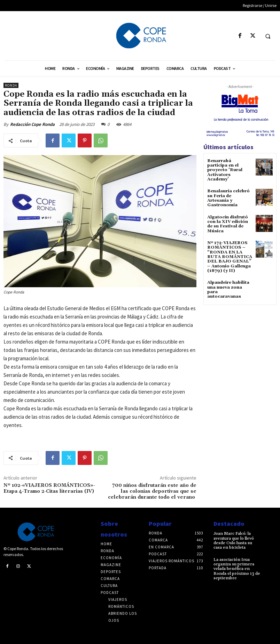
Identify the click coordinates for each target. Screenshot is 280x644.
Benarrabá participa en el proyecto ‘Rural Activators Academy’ (225, 170)
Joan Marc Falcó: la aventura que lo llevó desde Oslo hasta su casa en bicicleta (233, 541)
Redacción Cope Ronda (32, 124)
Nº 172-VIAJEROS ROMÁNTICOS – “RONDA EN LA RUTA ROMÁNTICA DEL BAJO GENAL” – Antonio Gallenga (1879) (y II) (229, 256)
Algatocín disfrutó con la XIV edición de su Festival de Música (228, 223)
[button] (268, 36)
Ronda (11, 85)
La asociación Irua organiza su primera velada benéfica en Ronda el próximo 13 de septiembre (237, 569)
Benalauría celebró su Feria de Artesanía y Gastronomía (228, 198)
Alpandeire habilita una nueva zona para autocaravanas (228, 289)
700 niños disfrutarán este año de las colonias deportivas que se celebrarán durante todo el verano (152, 491)
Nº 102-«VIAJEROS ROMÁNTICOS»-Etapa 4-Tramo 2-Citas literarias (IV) (49, 488)
